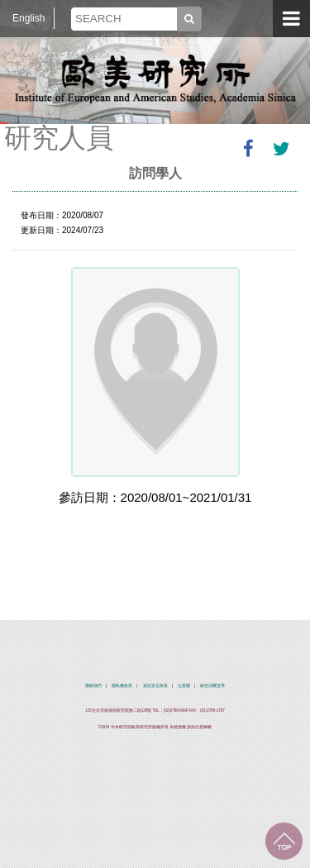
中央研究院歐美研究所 (155, 79)
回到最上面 (284, 841)
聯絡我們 (93, 686)
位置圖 (184, 686)
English (29, 18)
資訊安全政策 (155, 686)
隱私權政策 (122, 686)
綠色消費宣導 (212, 686)
